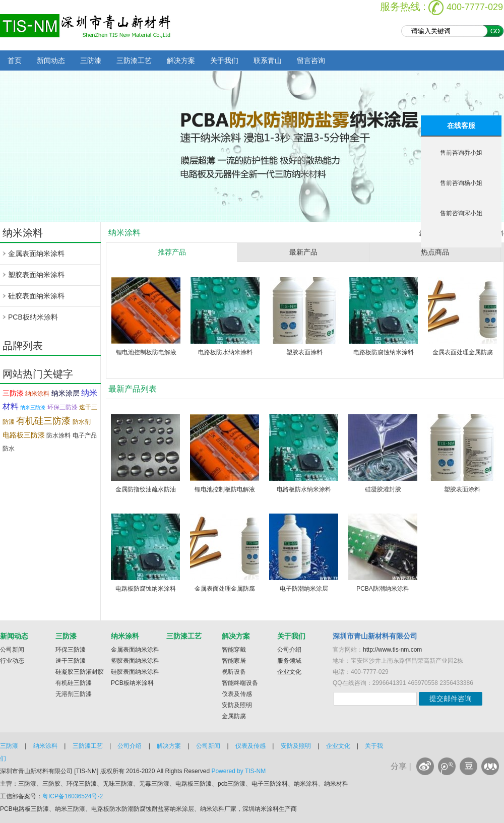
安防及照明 (237, 705)
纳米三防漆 (33, 407)
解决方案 (181, 60)
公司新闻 (12, 650)
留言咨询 (311, 60)
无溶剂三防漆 (74, 694)
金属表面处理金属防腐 (463, 352)
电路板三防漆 (24, 435)
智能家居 (234, 661)
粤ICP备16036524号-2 (73, 796)
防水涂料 (58, 435)
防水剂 (82, 422)
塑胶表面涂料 (304, 352)
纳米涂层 (66, 393)
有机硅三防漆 (43, 421)
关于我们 (224, 60)
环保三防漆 (62, 407)
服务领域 (289, 661)
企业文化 (289, 672)
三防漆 (91, 60)
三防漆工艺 (134, 60)
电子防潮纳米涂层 (304, 589)
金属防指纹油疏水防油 (146, 489)
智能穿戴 (234, 650)
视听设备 (234, 672)
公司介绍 (289, 650)
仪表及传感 (237, 694)
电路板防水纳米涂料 (225, 352)
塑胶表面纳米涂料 (36, 275)
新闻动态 (51, 60)
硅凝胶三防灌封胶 (80, 672)
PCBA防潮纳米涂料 (383, 589)
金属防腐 (234, 716)
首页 (15, 60)
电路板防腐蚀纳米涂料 (384, 352)
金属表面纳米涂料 (36, 254)
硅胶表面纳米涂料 (36, 296)
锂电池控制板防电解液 (146, 352)
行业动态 (12, 661)
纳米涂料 (37, 394)
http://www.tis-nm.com (392, 650)
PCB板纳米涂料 (33, 317)
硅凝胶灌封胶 (383, 489)
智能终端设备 (240, 683)
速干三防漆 (71, 661)
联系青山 (268, 60)
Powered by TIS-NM (238, 771)
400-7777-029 (475, 7)
